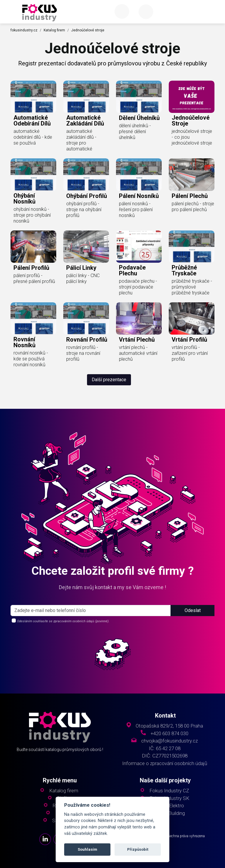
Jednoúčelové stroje (88, 30)
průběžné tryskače (184, 270)
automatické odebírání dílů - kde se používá (33, 137)
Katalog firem (54, 30)
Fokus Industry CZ (169, 791)
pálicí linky (81, 268)
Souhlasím (87, 849)
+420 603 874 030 (169, 734)
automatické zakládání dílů (85, 121)
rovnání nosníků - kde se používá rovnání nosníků (31, 359)
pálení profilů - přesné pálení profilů (34, 278)
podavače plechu (132, 270)
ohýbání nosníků (24, 199)
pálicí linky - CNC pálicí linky (83, 278)
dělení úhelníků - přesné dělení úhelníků (135, 132)
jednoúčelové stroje (191, 121)
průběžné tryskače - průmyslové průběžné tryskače (192, 287)
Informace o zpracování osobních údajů (165, 763)
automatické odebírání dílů (32, 121)
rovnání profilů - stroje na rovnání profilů (83, 353)
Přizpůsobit (138, 849)
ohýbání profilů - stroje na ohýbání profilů (84, 210)
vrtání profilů (189, 340)
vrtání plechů (137, 340)
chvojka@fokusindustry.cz (169, 741)
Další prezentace (109, 380)
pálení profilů (31, 268)
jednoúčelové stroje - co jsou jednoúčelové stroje (192, 137)
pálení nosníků (139, 196)
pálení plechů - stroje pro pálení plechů (193, 207)
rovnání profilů (87, 340)
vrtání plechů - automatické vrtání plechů (138, 353)
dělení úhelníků (139, 118)
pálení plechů (190, 196)
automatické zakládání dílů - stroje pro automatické (81, 140)
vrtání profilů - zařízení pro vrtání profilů (190, 353)
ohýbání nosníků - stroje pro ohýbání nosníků (32, 215)
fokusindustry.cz (24, 30)
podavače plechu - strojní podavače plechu (138, 287)
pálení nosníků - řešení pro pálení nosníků (136, 210)
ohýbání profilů (87, 196)
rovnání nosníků (24, 342)
